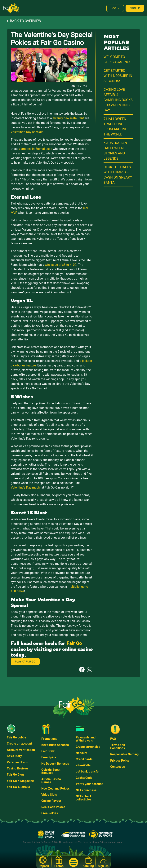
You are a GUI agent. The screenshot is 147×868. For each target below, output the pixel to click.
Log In (115, 8)
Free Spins (49, 757)
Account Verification (21, 750)
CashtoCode (84, 778)
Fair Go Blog (15, 775)
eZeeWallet (84, 765)
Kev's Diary (14, 756)
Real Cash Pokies (53, 807)
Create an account (19, 744)
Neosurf (81, 753)
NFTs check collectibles (84, 798)
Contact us (118, 767)
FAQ (113, 739)
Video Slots (49, 795)
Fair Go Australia (18, 787)
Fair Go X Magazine (20, 781)
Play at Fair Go (25, 662)
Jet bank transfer (88, 771)
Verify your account (89, 784)
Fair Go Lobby (16, 737)
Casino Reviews (18, 768)
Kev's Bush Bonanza (55, 745)
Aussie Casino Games (51, 781)
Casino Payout (51, 801)
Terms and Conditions (118, 746)
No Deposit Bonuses (55, 764)
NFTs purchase (86, 790)
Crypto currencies (88, 747)
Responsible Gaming (124, 754)
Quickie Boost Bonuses (51, 771)
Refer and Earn (17, 762)
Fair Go (74, 643)
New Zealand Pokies (56, 788)
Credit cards (84, 759)
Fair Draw (48, 751)
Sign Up (135, 8)
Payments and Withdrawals (86, 739)
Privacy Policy (120, 761)
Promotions (49, 739)
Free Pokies (50, 813)
